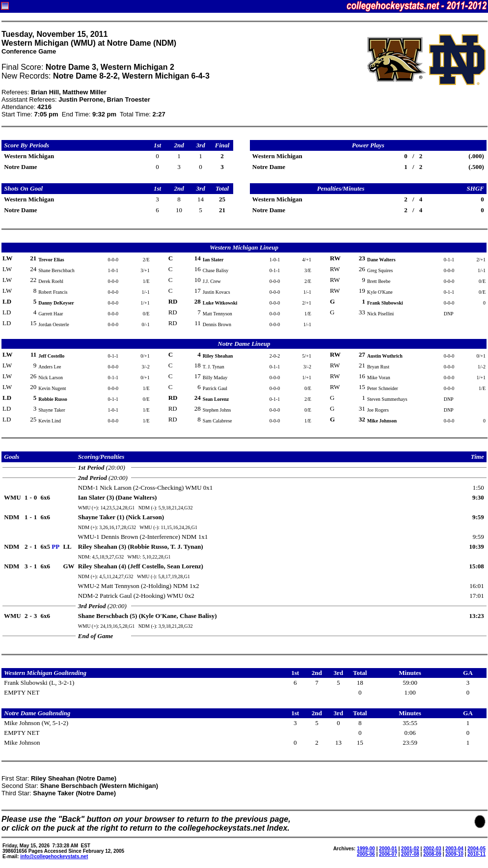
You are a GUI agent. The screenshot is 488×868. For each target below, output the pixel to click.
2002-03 (432, 849)
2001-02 (410, 849)
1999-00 (366, 849)
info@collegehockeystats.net (54, 856)
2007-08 (410, 854)
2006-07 (388, 854)
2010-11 (476, 854)
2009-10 (454, 854)
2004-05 (476, 849)
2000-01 (388, 849)
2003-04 (454, 849)
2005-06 (366, 854)
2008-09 (432, 854)
